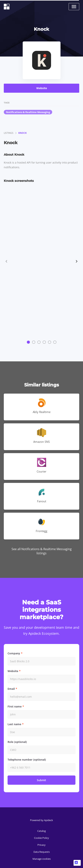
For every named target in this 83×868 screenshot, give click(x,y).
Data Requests (42, 852)
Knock (22, 133)
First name (15, 706)
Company (14, 653)
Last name (14, 724)
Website (42, 88)
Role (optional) (17, 742)
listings (9, 133)
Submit (41, 780)
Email (11, 689)
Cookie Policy (41, 838)
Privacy (41, 845)
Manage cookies (42, 859)
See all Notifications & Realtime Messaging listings (42, 551)
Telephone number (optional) (27, 760)
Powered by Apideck (41, 820)
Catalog (41, 831)
